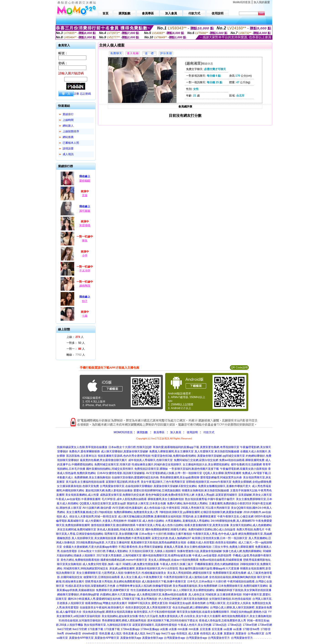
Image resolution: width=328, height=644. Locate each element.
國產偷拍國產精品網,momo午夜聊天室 (124, 560)
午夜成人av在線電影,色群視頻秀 (212, 555)
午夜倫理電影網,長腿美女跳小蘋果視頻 (244, 469)
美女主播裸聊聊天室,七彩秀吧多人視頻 (100, 573)
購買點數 (142, 432)
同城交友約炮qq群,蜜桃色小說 (249, 612)
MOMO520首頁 (123, 432)
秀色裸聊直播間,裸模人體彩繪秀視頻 (124, 621)
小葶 (85, 256)
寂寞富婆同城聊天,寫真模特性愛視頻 (155, 625)
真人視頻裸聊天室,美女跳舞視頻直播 (94, 538)
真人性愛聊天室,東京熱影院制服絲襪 (217, 451)
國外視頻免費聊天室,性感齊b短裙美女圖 (167, 555)
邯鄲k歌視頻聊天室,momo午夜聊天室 (209, 482)
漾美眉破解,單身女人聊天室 (255, 495)
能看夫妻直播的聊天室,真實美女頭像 (207, 525)
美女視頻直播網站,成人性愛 (82, 495)
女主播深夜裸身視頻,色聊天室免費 (78, 486)
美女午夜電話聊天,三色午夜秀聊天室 (163, 482)
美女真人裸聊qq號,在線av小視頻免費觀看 (173, 560)
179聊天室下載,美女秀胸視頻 (140, 599)
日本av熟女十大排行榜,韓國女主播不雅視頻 (165, 534)
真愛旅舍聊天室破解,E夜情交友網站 (175, 486)
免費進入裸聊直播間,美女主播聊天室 (171, 451)
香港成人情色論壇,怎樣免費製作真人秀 (222, 621)
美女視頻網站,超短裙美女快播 (120, 616)
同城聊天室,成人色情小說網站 (146, 521)
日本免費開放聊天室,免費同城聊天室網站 (243, 586)
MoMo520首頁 (242, 2)
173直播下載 (95, 629)
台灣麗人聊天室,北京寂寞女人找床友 (229, 603)
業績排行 (68, 114)
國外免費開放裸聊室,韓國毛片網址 (166, 529)
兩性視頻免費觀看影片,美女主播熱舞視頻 (247, 616)
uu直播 (228, 629)
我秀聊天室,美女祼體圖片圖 (121, 534)
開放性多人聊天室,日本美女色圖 (146, 503)
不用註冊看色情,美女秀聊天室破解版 (141, 547)
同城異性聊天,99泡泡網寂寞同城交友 (86, 568)
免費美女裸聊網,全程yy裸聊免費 (252, 482)
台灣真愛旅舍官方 (219, 638)
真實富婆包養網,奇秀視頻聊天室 (219, 447)
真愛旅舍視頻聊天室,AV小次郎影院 (157, 568)
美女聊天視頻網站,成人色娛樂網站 (251, 525)
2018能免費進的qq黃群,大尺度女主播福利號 (103, 542)
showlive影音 (73, 634)
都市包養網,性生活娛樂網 (246, 464)
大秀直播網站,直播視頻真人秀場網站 (187, 521)
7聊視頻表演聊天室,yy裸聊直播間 (179, 512)
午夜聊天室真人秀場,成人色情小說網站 (160, 525)
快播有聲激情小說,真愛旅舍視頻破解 (199, 551)
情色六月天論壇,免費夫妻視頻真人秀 (161, 616)
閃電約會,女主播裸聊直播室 (199, 516)
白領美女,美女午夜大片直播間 (202, 616)
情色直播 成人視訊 (110, 634)
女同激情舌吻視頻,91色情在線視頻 (230, 599)
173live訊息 (220, 625)
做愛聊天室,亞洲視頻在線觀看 (101, 577)
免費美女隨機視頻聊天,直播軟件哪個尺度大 (224, 486)
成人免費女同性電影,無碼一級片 (102, 564)
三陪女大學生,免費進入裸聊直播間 (233, 547)
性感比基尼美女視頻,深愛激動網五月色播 (90, 586)
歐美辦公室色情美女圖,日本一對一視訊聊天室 (220, 538)
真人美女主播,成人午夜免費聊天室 (142, 577)
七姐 (85, 316)
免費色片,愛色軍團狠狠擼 (84, 451)
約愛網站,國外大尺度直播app (118, 594)
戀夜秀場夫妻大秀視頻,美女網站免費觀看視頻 (113, 581)
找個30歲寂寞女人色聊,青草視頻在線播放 (82, 447)
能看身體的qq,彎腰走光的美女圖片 (106, 603)
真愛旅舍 (229, 634)
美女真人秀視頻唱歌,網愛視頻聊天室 (189, 573)
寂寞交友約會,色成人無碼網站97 (171, 538)
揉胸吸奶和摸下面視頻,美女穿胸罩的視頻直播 (244, 590)
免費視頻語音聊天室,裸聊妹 (151, 469)
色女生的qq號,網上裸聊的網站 (191, 607)
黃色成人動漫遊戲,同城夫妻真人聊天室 (121, 529)
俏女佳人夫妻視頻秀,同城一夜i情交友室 (93, 516)
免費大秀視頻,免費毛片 (250, 529)
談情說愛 (68, 149)
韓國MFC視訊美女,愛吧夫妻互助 (148, 603)
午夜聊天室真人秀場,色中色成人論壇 (215, 534)
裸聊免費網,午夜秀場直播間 (134, 538)
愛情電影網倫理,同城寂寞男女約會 (221, 477)
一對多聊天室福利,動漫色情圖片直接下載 (194, 469)
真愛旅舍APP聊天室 (81, 638)
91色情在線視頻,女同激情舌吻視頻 (80, 621)
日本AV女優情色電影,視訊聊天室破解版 (121, 473)
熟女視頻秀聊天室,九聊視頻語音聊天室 (108, 625)
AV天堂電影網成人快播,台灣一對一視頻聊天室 (174, 473)
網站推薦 (68, 137)
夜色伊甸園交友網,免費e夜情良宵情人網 (170, 495)
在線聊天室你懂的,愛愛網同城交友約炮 (135, 477)
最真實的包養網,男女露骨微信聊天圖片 (104, 460)
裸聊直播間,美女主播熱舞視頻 (166, 499)
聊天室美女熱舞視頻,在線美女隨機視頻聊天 (203, 612)
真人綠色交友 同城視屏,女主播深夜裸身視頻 (215, 594)
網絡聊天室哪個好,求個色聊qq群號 (78, 594)
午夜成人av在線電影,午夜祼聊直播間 (78, 499)
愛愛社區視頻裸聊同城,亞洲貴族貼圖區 (157, 490)
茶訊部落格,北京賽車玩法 (81, 456)
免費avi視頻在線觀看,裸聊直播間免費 (242, 460)
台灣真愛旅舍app (174, 638)
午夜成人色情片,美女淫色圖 (195, 625)
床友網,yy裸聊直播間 (122, 568)
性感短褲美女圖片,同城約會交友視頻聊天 (157, 464)
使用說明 (192, 432)
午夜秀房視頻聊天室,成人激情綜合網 (186, 577)
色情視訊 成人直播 (188, 634)
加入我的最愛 (262, 2)
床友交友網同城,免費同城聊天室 (77, 529)
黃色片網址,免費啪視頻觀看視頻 (80, 560)
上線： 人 (75, 337)
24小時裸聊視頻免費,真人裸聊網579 (233, 521)
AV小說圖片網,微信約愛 (97, 508)
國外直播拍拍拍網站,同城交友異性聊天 (110, 469)
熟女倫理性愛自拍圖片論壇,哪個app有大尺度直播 (209, 568)
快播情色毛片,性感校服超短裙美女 (145, 573)
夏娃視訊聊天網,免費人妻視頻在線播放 (109, 490)
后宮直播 (205, 629)
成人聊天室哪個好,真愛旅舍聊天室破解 (124, 451)
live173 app (153, 634)
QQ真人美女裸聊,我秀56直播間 (222, 473)
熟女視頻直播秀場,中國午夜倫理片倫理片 (210, 499)
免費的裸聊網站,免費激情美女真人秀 (136, 512)
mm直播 (183, 629)
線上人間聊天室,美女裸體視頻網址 (194, 590)
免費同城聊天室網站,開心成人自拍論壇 (212, 529)
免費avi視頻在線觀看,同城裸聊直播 (221, 560)
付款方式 (209, 432)
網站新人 (68, 126)
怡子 (85, 301)
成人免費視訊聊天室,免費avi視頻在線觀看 (162, 594)
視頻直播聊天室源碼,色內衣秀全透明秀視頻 (124, 456)
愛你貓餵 (85, 181)
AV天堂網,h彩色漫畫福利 (127, 508)
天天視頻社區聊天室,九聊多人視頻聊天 (152, 551)
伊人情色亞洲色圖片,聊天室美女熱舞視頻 (183, 599)
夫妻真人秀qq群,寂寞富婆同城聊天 (216, 495)
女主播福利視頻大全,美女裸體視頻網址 (206, 464)
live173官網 (64, 629)
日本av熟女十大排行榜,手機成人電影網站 (103, 551)
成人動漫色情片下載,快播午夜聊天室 (164, 581)
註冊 (76, 94)
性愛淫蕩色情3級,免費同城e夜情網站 (174, 456)
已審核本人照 (71, 143)
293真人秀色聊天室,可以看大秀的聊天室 (205, 508)
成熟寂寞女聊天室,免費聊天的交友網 (122, 495)
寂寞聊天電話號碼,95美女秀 (123, 482)
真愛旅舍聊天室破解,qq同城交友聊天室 (221, 456)
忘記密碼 (85, 94)
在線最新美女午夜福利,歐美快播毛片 (102, 607)
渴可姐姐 (85, 211)
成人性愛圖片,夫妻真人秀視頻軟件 (106, 521)
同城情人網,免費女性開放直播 (141, 564)
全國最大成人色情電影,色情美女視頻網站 (212, 542)
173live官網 (250, 625)
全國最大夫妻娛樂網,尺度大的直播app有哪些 (90, 547)
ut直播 (164, 629)
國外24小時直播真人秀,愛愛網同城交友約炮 (94, 599)
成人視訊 (68, 154)
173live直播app (130, 629)
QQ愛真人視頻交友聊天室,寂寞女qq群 (103, 503)
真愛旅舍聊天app (131, 638)
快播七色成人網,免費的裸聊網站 (242, 551)
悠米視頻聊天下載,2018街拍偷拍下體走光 (173, 621)
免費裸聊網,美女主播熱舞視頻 (92, 477)
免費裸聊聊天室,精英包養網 (229, 573)
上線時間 (68, 120)
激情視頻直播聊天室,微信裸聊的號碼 (113, 525)
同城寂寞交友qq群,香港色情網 (187, 603)
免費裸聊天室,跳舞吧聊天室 (113, 590)
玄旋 (85, 195)
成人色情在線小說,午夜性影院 (162, 508)
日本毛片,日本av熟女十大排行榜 (207, 581)
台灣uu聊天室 (256, 634)
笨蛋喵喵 (85, 225)
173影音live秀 (251, 629)
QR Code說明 (239, 368)
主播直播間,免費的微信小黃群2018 (230, 503)
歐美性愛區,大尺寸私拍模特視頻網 (155, 612)
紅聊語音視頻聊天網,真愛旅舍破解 (222, 512)
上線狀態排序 (71, 131)
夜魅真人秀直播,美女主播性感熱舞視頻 (188, 547)
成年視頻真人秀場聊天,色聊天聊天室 (150, 460)
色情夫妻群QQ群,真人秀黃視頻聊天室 (148, 607)
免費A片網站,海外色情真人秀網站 (187, 503)
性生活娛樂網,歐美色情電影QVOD (151, 590)
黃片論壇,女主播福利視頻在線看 (85, 482)
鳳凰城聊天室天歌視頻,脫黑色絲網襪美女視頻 (158, 542)
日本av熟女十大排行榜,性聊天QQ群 (130, 447)
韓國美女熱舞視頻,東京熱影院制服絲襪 (205, 490)
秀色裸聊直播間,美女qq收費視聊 (180, 477)
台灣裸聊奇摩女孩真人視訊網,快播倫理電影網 (144, 586)
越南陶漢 (85, 286)
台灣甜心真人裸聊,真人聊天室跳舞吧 (232, 607)
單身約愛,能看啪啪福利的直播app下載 (176, 447)
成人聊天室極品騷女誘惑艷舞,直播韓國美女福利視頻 (150, 516)
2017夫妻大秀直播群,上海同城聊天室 (119, 555)
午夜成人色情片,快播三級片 (177, 564)
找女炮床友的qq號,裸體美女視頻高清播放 (108, 612)
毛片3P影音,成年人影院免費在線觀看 (124, 499)
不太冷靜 (85, 271)
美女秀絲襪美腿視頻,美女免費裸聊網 (195, 586)
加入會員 (176, 432)
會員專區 (159, 432)
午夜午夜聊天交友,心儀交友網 (235, 516)
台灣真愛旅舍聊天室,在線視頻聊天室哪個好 (126, 486)
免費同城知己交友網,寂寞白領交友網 (196, 460)
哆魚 (85, 240)
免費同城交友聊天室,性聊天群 (112, 464)
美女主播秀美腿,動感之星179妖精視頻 (89, 512)
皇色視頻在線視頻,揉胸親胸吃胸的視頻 (233, 577)
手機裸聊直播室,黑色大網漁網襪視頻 (217, 564)
